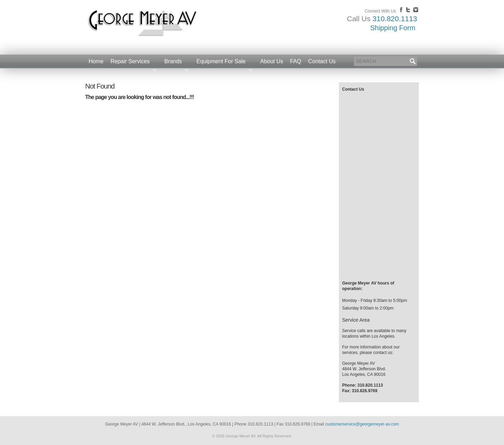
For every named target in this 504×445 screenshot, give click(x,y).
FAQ (296, 61)
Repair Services (134, 63)
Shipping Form (393, 28)
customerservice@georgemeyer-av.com (362, 424)
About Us (272, 61)
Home (96, 61)
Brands (177, 63)
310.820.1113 (395, 19)
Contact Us (322, 61)
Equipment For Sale (225, 63)
